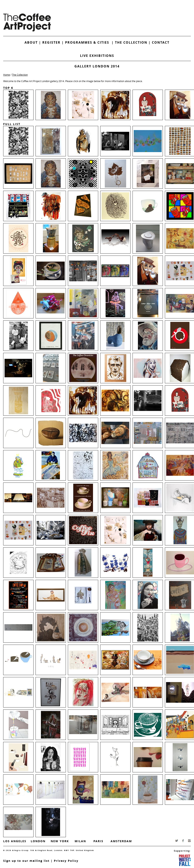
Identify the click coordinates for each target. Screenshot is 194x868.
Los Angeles (15, 841)
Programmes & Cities (88, 42)
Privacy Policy (66, 861)
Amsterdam (121, 841)
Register (51, 42)
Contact (161, 42)
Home (7, 75)
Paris (98, 841)
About (31, 42)
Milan (80, 841)
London (38, 841)
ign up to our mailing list (27, 861)
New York (60, 841)
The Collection (132, 42)
